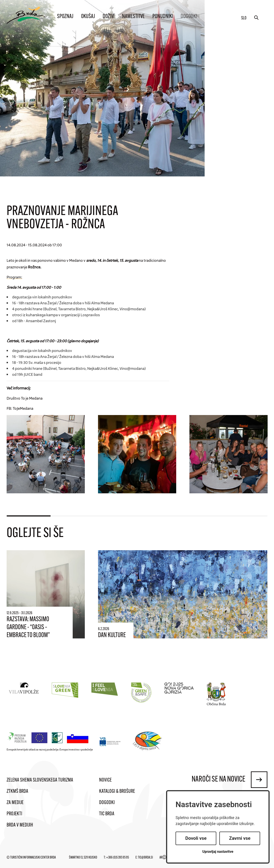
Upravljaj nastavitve (218, 852)
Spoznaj (65, 17)
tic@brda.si (145, 858)
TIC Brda (107, 814)
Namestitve (133, 17)
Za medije (15, 803)
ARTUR (165, 858)
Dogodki (189, 17)
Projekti (14, 814)
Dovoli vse (196, 838)
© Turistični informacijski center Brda (31, 858)
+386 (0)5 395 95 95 (118, 858)
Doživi (108, 17)
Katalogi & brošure (117, 791)
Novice (105, 780)
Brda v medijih (20, 825)
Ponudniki (163, 17)
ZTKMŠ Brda (17, 791)
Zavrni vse (240, 838)
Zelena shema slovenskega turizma (40, 780)
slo (244, 18)
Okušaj (88, 17)
